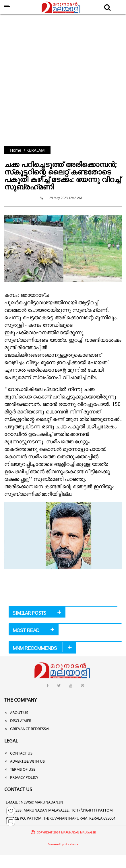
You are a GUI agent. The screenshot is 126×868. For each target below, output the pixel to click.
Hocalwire (71, 844)
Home (16, 150)
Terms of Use (23, 769)
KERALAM (36, 150)
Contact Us (21, 753)
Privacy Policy (24, 777)
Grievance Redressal (30, 729)
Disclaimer (21, 721)
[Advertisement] (59, 84)
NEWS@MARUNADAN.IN (42, 802)
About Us (19, 713)
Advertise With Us (27, 761)
